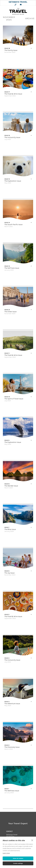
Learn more (6, 853)
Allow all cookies (18, 858)
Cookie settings (18, 863)
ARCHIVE (30, 18)
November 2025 (9, 18)
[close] (32, 840)
